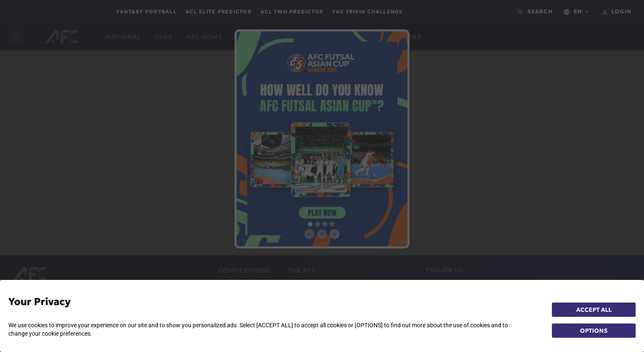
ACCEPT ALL (594, 310)
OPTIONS (594, 331)
